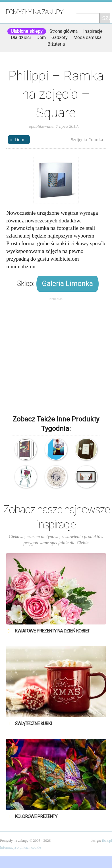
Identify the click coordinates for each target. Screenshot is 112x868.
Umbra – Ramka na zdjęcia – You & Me (86, 477)
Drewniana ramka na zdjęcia (86, 449)
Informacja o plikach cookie (20, 847)
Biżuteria (56, 44)
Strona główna (64, 31)
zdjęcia (80, 140)
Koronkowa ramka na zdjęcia (56, 477)
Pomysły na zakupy (34, 12)
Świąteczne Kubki (33, 724)
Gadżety (60, 37)
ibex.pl (107, 841)
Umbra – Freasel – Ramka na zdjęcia (26, 477)
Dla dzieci (21, 37)
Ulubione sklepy (27, 31)
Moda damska (87, 37)
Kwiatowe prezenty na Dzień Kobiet (52, 631)
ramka (97, 140)
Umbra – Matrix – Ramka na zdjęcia (26, 449)
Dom (41, 37)
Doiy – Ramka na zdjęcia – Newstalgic (56, 449)
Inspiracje (93, 31)
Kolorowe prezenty (36, 817)
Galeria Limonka (68, 284)
